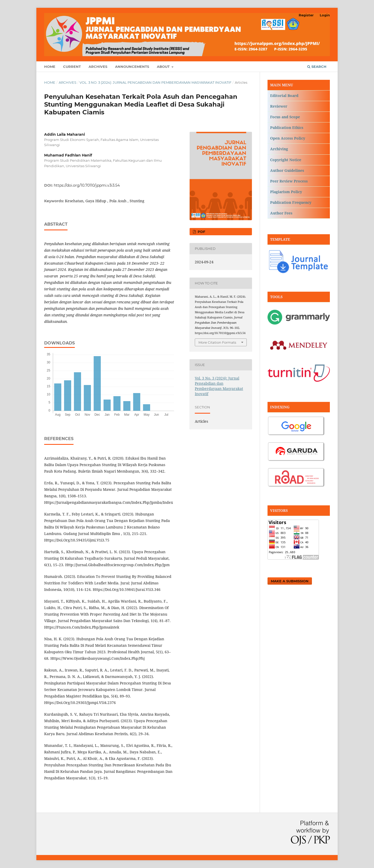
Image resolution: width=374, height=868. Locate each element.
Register (306, 15)
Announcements (132, 67)
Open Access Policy (288, 138)
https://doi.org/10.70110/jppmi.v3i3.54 (87, 185)
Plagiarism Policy (286, 192)
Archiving (279, 149)
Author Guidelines (287, 170)
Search (317, 67)
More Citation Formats (217, 342)
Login (325, 15)
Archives (98, 67)
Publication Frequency (291, 202)
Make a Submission (290, 581)
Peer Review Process (289, 181)
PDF (201, 232)
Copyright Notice (286, 160)
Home (50, 67)
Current (72, 67)
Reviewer (279, 106)
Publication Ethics (287, 128)
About (164, 67)
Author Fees (281, 213)
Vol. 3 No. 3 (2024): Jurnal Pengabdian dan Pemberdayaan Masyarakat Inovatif (155, 82)
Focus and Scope (285, 117)
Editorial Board (284, 96)
